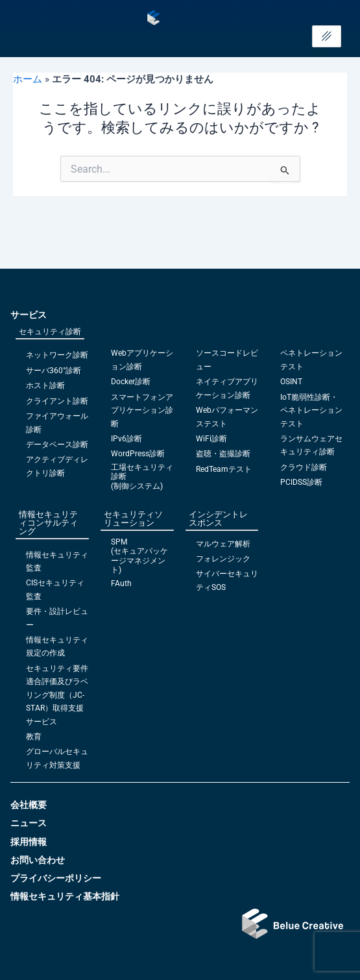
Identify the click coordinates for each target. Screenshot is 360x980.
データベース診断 (57, 445)
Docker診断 (131, 382)
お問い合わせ (38, 860)
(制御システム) (137, 486)
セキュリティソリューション (133, 519)
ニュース (29, 823)
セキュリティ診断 (50, 332)
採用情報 (29, 842)
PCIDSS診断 (301, 482)
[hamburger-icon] (327, 37)
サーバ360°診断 (54, 371)
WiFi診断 (211, 439)
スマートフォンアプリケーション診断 (142, 410)
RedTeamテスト (224, 469)
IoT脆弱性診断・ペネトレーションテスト (311, 410)
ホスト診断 (45, 386)
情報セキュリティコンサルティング (48, 523)
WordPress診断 (138, 454)
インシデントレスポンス (218, 519)
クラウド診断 (304, 467)
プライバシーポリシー (56, 878)
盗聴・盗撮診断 (223, 454)
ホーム (28, 79)
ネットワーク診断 (57, 355)
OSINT (291, 382)
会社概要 (29, 805)
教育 (34, 737)
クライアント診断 (57, 401)
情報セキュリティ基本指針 (65, 896)
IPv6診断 (126, 439)
